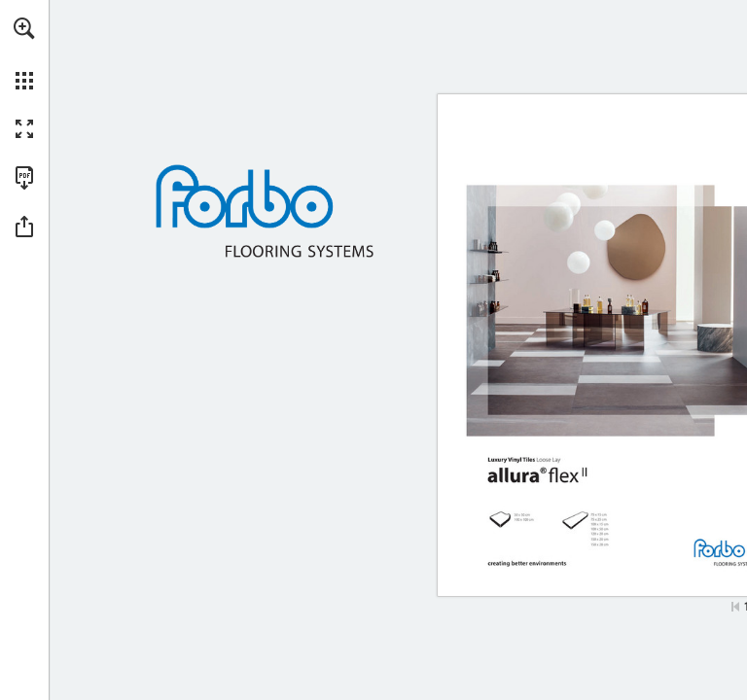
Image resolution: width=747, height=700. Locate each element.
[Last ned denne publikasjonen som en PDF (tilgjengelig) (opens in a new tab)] (24, 178)
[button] (24, 28)
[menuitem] (24, 53)
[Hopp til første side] (735, 607)
